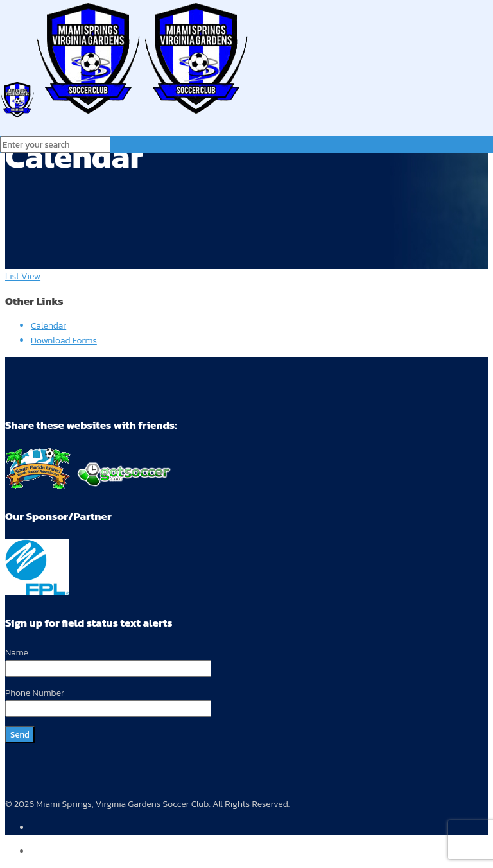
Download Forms (64, 341)
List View (23, 276)
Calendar (48, 326)
